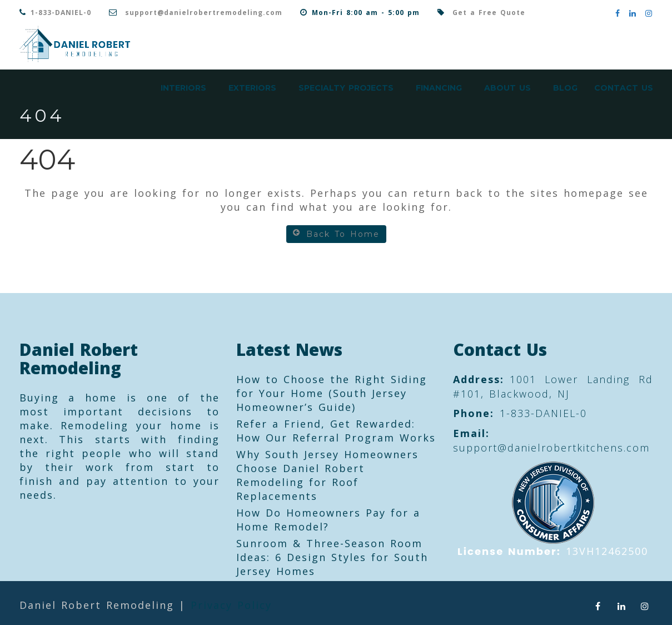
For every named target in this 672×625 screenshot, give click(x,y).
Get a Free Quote (489, 13)
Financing (439, 88)
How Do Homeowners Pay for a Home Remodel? (328, 520)
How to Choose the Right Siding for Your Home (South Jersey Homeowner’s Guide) (332, 393)
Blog (565, 88)
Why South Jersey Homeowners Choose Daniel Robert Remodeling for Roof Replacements (327, 475)
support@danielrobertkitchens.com (551, 448)
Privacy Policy (231, 605)
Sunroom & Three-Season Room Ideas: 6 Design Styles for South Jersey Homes (332, 557)
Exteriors (252, 88)
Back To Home (336, 234)
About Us (507, 88)
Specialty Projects (346, 88)
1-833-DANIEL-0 (61, 13)
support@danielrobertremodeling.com (204, 13)
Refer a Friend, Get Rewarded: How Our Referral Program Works (336, 431)
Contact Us (624, 88)
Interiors (183, 88)
